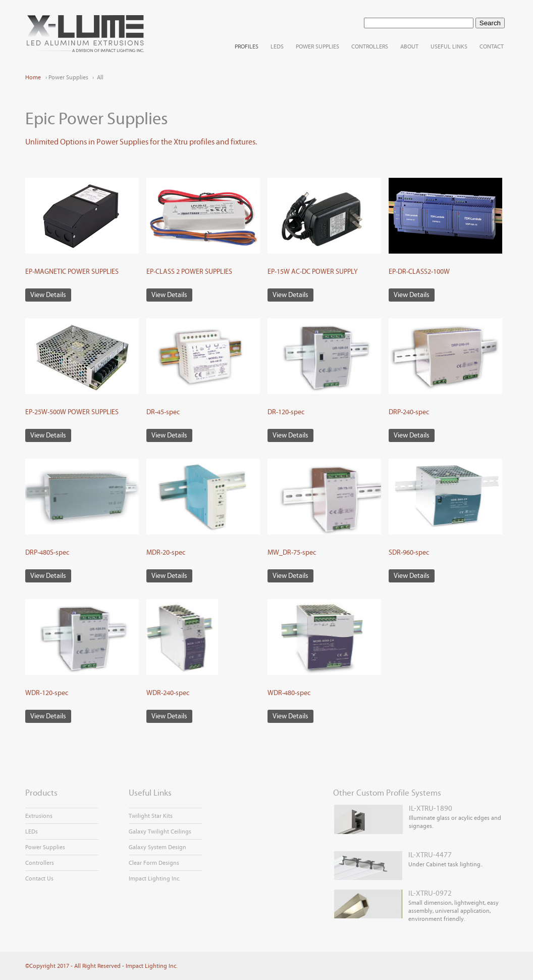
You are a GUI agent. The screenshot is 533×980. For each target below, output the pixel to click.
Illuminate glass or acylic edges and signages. (417, 817)
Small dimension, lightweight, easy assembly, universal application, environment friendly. (416, 905)
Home (33, 77)
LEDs (32, 831)
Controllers (40, 863)
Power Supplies (45, 847)
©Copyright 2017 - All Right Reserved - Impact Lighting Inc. (101, 966)
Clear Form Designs (154, 863)
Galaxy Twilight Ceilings (160, 831)
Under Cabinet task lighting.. (408, 859)
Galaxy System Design (157, 847)
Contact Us (39, 878)
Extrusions (39, 816)
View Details (48, 295)
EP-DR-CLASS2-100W (419, 272)
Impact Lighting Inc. (154, 878)
